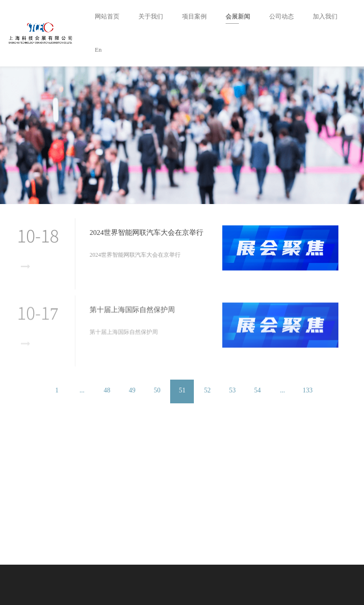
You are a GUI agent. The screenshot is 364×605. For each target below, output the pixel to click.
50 (157, 390)
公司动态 (282, 16)
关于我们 (151, 16)
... (82, 390)
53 (232, 390)
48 (107, 390)
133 (307, 390)
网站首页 (107, 16)
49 (132, 390)
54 (257, 390)
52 (207, 390)
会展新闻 (238, 16)
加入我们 (325, 16)
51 (182, 390)
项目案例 (194, 16)
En (98, 50)
